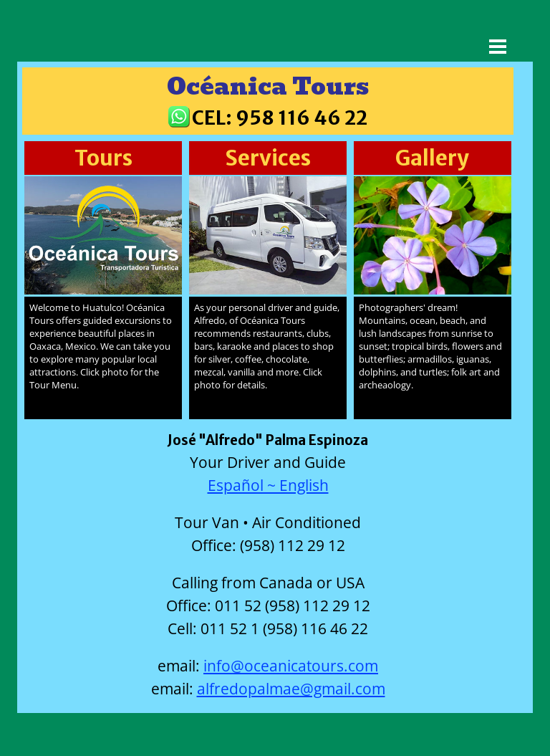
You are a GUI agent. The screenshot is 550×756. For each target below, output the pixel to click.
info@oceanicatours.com (291, 665)
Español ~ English (268, 485)
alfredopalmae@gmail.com (291, 688)
